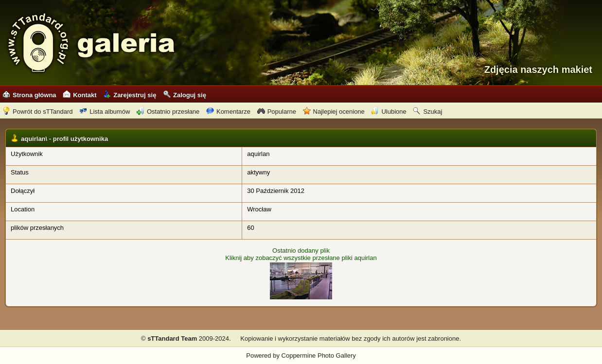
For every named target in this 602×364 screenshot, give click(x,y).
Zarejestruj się (130, 95)
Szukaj (427, 112)
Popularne (277, 112)
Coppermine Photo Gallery (319, 355)
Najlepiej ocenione (334, 112)
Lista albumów (105, 112)
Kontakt (80, 95)
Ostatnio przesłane (168, 112)
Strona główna (29, 95)
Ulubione (389, 112)
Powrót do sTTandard (38, 112)
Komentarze (228, 112)
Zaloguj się (185, 95)
